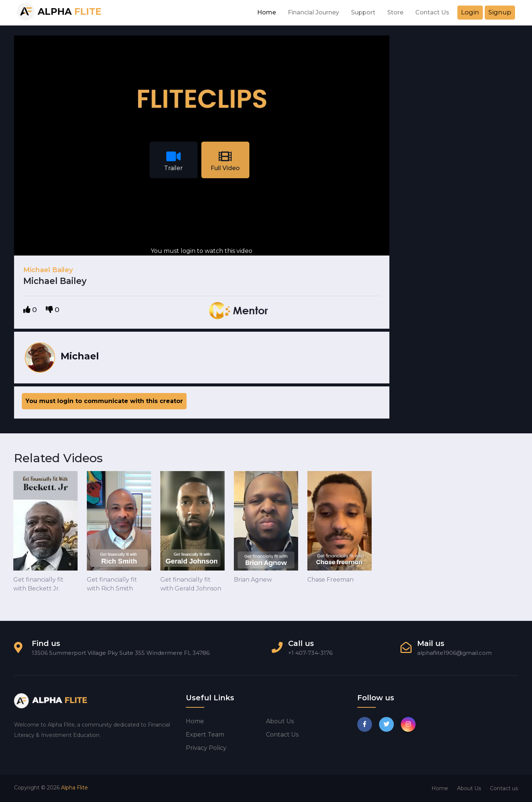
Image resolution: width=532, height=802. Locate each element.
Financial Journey (313, 12)
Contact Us (432, 12)
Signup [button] (500, 12)
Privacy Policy (206, 748)
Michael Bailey (48, 270)
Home (267, 12)
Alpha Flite (74, 788)
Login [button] (470, 12)
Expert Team (205, 735)
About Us (469, 788)
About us (280, 721)
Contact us (282, 735)
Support (363, 12)
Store (395, 12)
